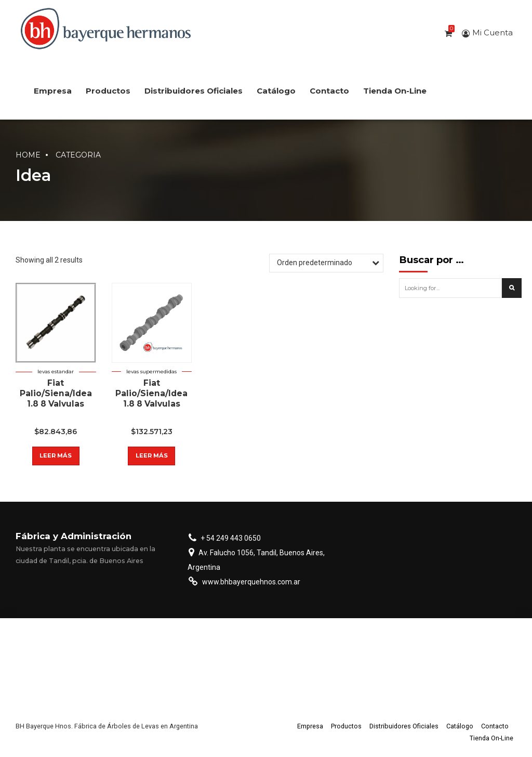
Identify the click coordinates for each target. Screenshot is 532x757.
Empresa (53, 91)
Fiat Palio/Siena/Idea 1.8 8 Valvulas (56, 393)
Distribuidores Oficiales (194, 91)
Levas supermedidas (151, 371)
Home (28, 155)
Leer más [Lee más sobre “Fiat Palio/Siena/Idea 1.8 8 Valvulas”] (56, 455)
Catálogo (276, 91)
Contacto (329, 91)
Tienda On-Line (395, 91)
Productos (108, 91)
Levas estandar (56, 371)
